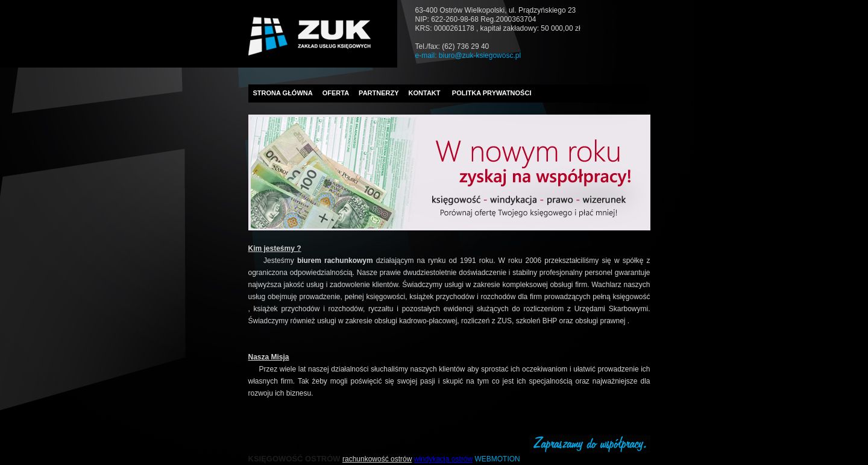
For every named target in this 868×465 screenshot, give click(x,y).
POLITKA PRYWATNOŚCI (492, 93)
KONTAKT (425, 93)
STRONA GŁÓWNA (283, 93)
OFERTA (336, 93)
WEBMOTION (497, 459)
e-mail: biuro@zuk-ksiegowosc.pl (468, 55)
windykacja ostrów (443, 459)
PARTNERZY (379, 93)
